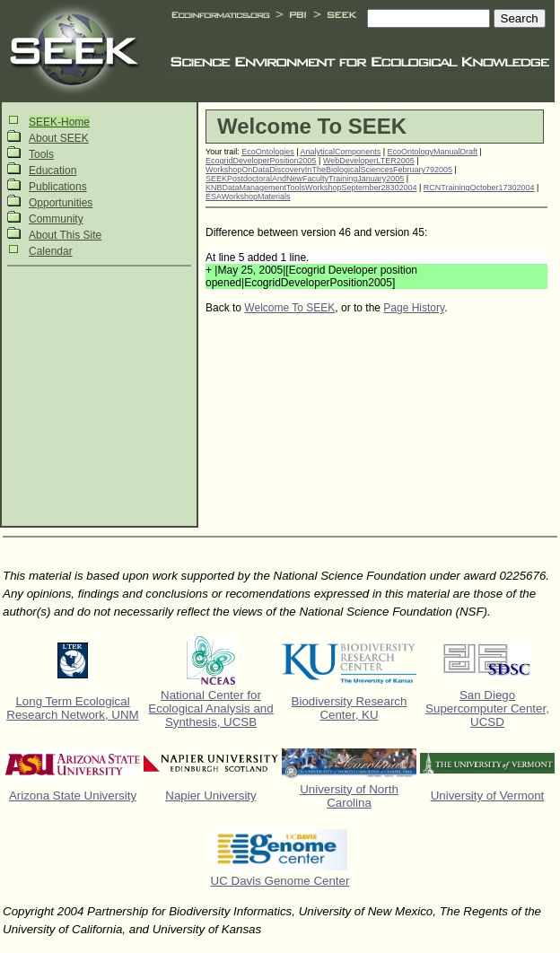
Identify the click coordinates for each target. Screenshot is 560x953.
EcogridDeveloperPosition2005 (261, 161)
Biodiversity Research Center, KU (350, 708)
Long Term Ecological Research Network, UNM (72, 708)
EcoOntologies (268, 152)
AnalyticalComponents (341, 152)
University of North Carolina (349, 796)
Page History (414, 308)
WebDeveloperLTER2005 (369, 161)
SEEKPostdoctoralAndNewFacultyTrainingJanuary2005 (305, 179)
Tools (41, 154)
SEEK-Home (59, 122)
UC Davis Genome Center (280, 881)
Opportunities (61, 203)
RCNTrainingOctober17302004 (479, 188)
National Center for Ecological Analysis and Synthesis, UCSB (210, 708)
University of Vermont (488, 796)
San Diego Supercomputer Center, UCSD (487, 708)
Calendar (51, 251)
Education (52, 170)
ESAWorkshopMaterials (248, 197)
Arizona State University (73, 796)
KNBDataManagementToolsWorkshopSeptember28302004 (311, 188)
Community (56, 219)
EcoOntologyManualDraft (433, 152)
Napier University (210, 796)
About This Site (65, 235)
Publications (58, 187)
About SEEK (59, 138)
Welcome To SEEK (289, 308)
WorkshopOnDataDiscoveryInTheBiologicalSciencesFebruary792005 (329, 170)
